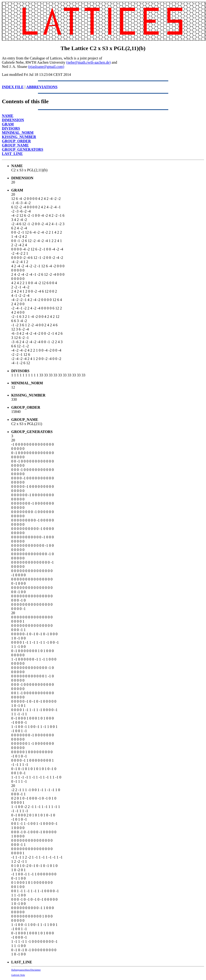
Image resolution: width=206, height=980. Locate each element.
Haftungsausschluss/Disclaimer (26, 970)
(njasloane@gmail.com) (46, 67)
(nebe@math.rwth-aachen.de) (89, 62)
